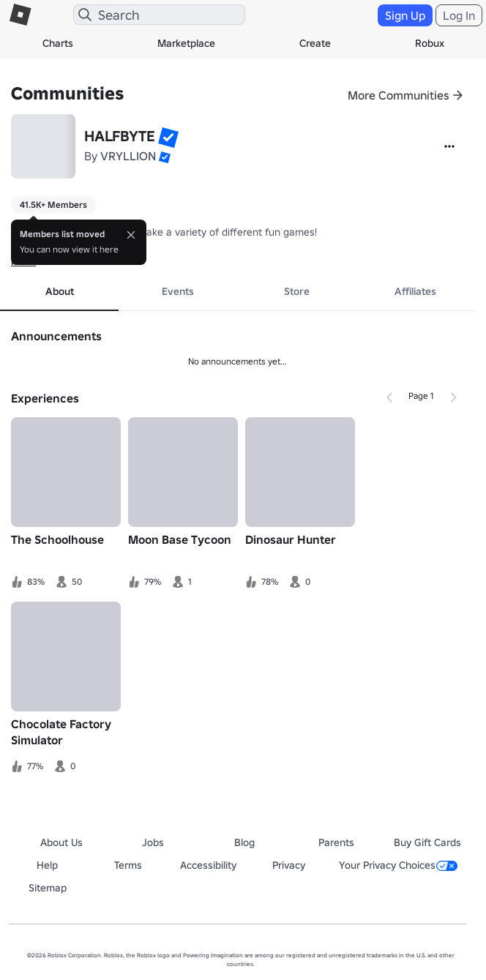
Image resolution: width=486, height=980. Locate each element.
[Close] (131, 235)
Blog (244, 842)
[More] (449, 146)
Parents (336, 842)
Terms (128, 865)
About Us (61, 842)
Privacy (289, 865)
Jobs (153, 842)
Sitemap (48, 888)
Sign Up (405, 15)
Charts (58, 43)
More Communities (399, 95)
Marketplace (186, 43)
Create (315, 43)
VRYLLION (128, 156)
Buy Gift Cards (427, 842)
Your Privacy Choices (398, 865)
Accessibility (208, 865)
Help (47, 865)
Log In (459, 15)
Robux (430, 43)
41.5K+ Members (53, 205)
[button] (168, 138)
